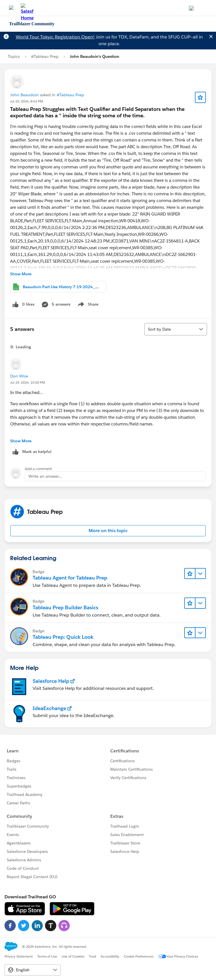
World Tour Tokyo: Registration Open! (55, 37)
